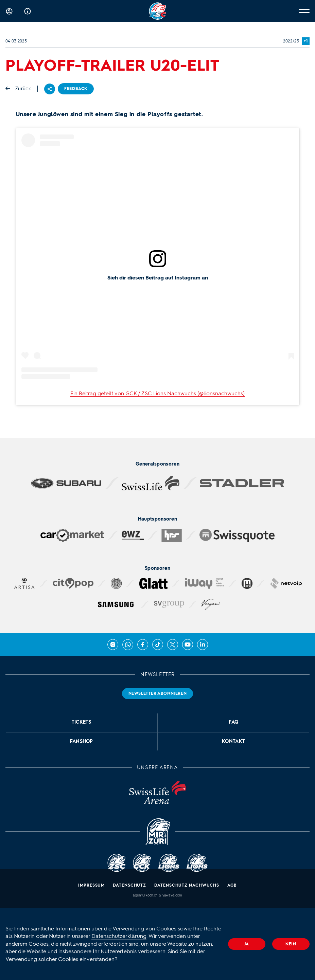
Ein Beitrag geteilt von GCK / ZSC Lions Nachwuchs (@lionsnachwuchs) (157, 393)
